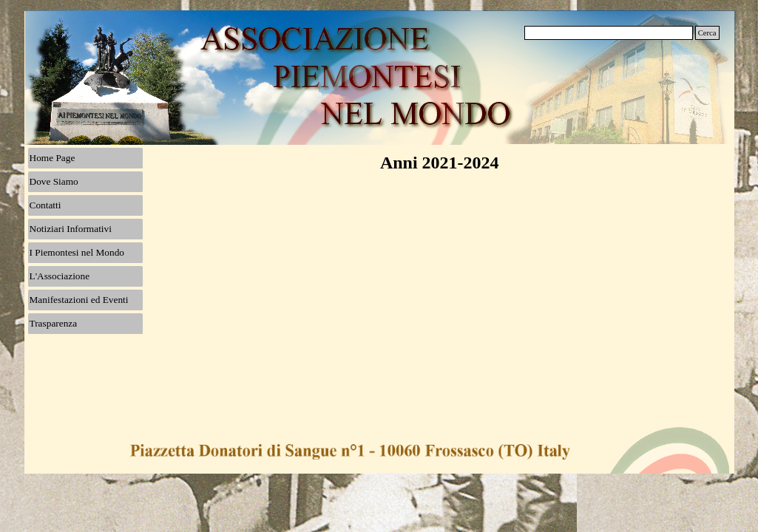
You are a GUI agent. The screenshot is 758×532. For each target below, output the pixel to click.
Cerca (707, 33)
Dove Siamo (54, 181)
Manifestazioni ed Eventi (79, 300)
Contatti (45, 205)
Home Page (53, 158)
